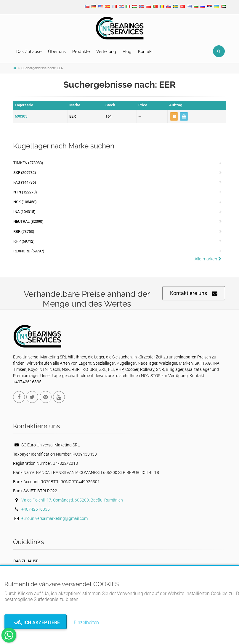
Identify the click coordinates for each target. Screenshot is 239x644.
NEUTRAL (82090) (28, 221)
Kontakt (145, 52)
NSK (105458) (25, 202)
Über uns (57, 52)
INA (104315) (24, 212)
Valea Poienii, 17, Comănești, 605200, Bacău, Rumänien (72, 500)
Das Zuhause (29, 52)
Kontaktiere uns (194, 293)
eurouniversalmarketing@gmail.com (54, 518)
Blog (127, 52)
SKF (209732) (25, 173)
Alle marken (208, 259)
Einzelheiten (86, 623)
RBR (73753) (24, 232)
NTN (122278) (25, 192)
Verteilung (106, 52)
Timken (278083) (28, 163)
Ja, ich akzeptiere (36, 623)
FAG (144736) (25, 182)
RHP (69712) (24, 241)
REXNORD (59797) (29, 251)
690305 (21, 116)
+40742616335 (36, 509)
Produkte (81, 52)
